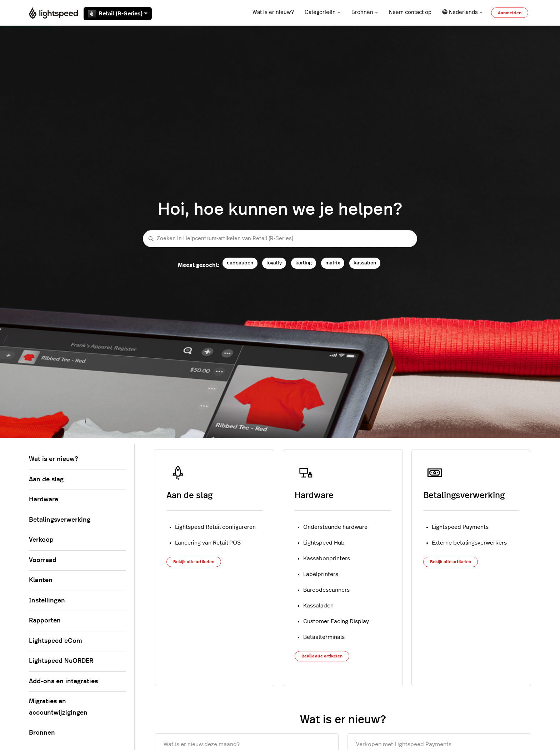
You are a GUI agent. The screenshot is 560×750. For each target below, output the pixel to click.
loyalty (274, 263)
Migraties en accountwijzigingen (58, 707)
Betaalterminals (324, 637)
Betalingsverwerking (464, 496)
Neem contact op (410, 12)
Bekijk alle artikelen (194, 562)
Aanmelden (510, 13)
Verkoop (41, 540)
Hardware (314, 496)
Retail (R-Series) (118, 14)
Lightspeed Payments (460, 527)
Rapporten (45, 621)
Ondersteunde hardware (335, 527)
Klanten (41, 580)
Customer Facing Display (336, 621)
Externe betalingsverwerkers (469, 543)
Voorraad (43, 560)
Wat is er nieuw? (273, 12)
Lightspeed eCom (56, 641)
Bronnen (365, 12)
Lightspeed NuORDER (61, 661)
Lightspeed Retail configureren (215, 527)
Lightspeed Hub (324, 543)
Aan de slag (189, 496)
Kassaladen (318, 606)
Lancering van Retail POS (208, 543)
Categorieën (323, 12)
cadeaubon (240, 263)
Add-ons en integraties (63, 681)
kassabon (365, 263)
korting (304, 263)
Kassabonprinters (327, 558)
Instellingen (47, 601)
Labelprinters (321, 574)
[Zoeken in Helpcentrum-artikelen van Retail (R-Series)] (280, 239)
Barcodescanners (326, 590)
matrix (333, 263)
